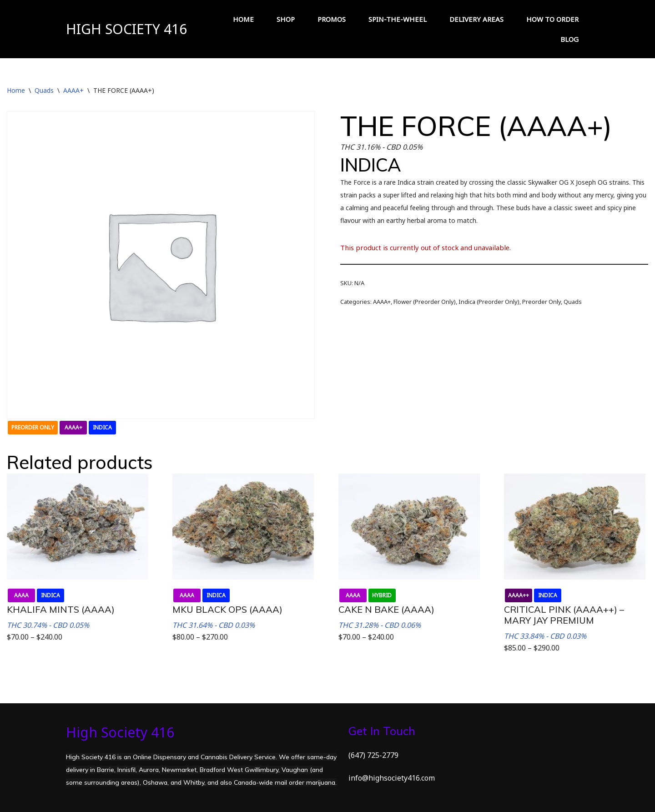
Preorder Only (542, 302)
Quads (44, 90)
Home (16, 90)
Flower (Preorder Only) (425, 302)
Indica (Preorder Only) (489, 302)
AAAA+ (73, 90)
